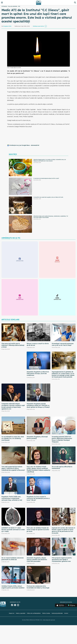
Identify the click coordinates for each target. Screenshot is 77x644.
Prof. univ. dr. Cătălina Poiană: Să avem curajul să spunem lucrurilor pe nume (38, 530)
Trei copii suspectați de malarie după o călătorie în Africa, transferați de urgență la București (13, 468)
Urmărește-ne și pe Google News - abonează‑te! (24, 145)
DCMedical (4, 6)
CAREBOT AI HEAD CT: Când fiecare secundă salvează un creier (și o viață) (13, 530)
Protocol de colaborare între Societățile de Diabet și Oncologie (38, 587)
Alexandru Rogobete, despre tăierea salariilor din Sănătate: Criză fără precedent (37, 560)
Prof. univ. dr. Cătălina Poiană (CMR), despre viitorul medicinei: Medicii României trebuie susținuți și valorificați (38, 469)
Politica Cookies (46, 613)
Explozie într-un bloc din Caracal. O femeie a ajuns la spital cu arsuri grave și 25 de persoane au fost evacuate (63, 530)
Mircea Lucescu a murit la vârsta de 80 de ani (38, 344)
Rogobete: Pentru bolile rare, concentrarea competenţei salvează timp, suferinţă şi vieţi (12, 498)
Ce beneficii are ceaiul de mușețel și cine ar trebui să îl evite (48, 197)
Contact (66, 613)
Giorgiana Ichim (7, 26)
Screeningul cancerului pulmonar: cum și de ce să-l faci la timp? (63, 344)
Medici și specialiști (21, 613)
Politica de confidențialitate (34, 613)
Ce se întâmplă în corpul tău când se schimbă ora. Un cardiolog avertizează (13, 438)
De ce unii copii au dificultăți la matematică (62, 468)
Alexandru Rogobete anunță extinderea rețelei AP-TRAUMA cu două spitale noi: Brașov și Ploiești (38, 405)
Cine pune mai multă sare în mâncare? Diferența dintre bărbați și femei (13, 345)
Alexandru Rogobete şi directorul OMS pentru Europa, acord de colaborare (38, 374)
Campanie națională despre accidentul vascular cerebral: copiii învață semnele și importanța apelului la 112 (13, 406)
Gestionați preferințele (57, 613)
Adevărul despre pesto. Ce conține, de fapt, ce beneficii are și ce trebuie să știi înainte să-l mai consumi (50, 160)
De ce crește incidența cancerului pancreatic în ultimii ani (13, 559)
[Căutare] (75, 3)
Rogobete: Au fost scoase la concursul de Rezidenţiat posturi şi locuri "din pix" (38, 498)
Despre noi (12, 613)
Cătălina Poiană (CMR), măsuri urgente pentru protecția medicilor (13, 587)
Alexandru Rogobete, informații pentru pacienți (37, 438)
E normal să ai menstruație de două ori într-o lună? (46, 178)
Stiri (19, 6)
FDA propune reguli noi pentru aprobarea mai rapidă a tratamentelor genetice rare (62, 560)
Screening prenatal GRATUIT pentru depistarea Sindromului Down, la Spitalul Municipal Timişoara (62, 439)
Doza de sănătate (13, 6)
